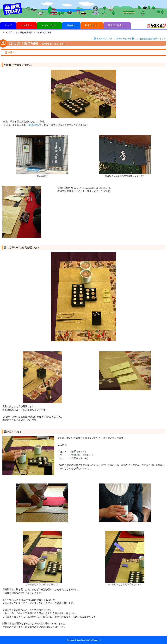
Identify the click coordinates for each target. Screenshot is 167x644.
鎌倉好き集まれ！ (117, 25)
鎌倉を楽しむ (92, 25)
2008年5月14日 (103, 39)
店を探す (71, 25)
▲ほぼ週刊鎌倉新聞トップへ (151, 39)
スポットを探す (49, 25)
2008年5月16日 (125, 39)
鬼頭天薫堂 (34, 125)
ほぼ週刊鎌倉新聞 (24, 32)
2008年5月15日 (44, 32)
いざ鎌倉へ (27, 25)
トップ (8, 25)
